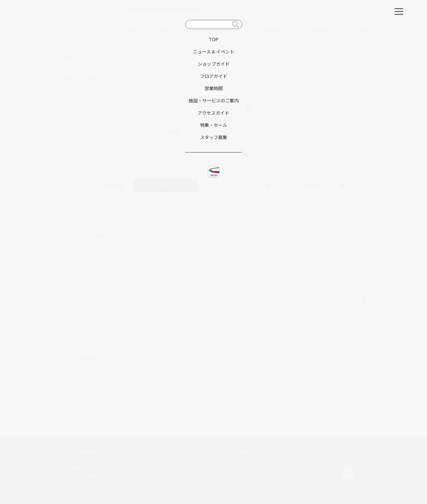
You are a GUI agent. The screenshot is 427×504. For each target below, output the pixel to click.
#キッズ (162, 149)
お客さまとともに (341, 452)
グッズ (142, 207)
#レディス (125, 149)
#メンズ (88, 149)
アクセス (116, 452)
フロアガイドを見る (223, 108)
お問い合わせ (200, 452)
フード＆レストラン (189, 207)
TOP (65, 57)
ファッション (101, 207)
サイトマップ (55, 452)
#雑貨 (195, 149)
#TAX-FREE (233, 149)
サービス (238, 207)
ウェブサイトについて (156, 452)
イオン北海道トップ (243, 452)
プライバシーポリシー (293, 452)
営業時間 (88, 452)
